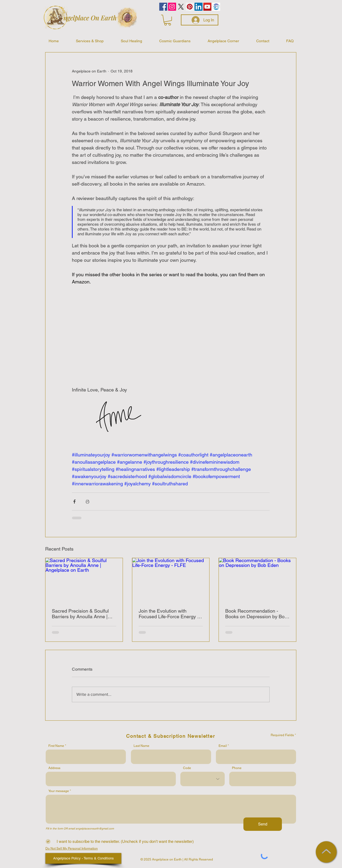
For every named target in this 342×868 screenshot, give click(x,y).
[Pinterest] (190, 7)
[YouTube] (207, 7)
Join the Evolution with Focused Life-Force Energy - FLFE (169, 614)
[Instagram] (172, 7)
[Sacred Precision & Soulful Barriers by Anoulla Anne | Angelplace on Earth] (84, 580)
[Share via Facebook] (74, 502)
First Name (56, 746)
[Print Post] (88, 502)
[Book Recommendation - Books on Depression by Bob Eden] (257, 580)
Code (187, 768)
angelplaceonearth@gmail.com (95, 829)
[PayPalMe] (216, 7)
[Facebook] (163, 7)
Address (54, 768)
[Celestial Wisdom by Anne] (181, 7)
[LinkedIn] (199, 7)
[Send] (263, 824)
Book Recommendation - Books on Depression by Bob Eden (256, 614)
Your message (59, 791)
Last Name (141, 746)
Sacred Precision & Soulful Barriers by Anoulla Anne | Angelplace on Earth (80, 614)
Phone (237, 768)
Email (223, 746)
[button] (168, 20)
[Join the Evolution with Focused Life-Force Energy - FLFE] (171, 580)
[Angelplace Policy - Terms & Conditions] (83, 858)
